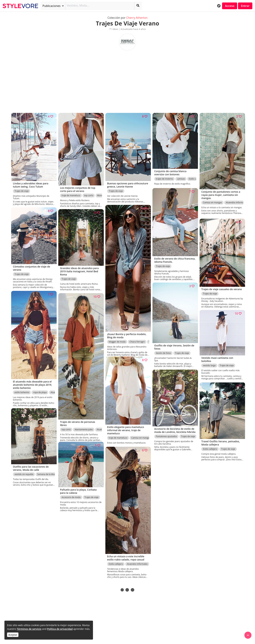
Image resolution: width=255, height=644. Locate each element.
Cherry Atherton (137, 18)
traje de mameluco (71, 193)
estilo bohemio (22, 390)
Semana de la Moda (47, 473)
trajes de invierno (164, 177)
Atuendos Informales (236, 201)
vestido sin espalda (24, 473)
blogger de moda (117, 338)
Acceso (230, 6)
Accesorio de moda (71, 496)
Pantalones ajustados (166, 438)
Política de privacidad (60, 629)
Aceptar (13, 635)
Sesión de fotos (163, 351)
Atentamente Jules (84, 426)
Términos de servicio (29, 629)
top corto (89, 193)
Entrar (245, 6)
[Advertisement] (127, 80)
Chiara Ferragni (137, 338)
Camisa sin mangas (212, 201)
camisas (181, 177)
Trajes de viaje (22, 189)
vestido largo (209, 364)
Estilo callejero (210, 448)
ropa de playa (40, 390)
